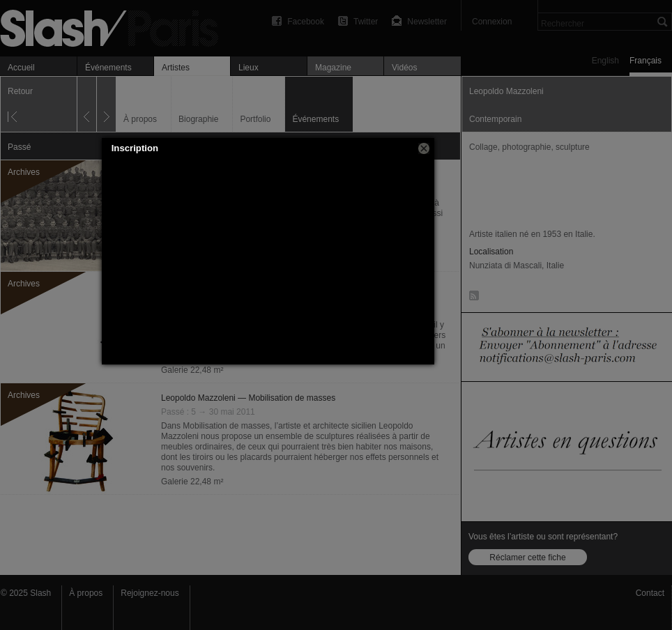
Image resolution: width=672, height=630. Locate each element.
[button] (424, 148)
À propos (86, 593)
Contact (650, 593)
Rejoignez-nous (150, 593)
